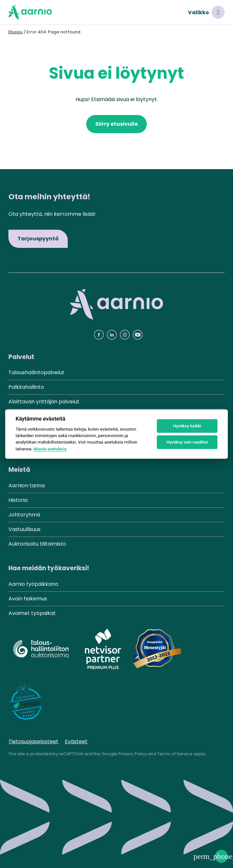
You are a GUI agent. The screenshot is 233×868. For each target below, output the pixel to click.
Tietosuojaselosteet (33, 741)
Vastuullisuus (24, 529)
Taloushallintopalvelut (36, 372)
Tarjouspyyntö (38, 239)
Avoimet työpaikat (32, 613)
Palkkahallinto (26, 387)
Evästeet (76, 741)
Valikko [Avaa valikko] (206, 12)
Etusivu (16, 32)
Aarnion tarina (27, 486)
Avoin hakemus (28, 599)
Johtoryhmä (24, 515)
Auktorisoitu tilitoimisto (37, 544)
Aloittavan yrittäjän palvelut (44, 402)
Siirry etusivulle (117, 124)
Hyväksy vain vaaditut (187, 442)
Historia (18, 500)
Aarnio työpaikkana (33, 584)
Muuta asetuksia (50, 449)
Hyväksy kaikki (187, 426)
